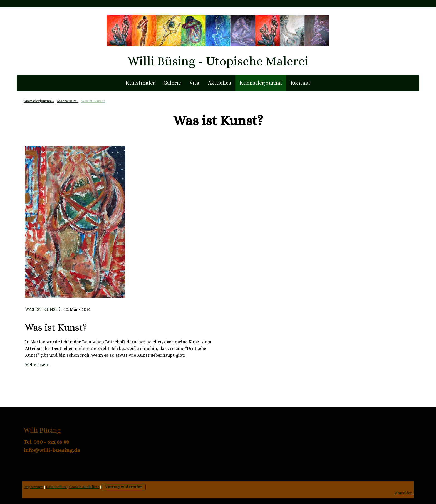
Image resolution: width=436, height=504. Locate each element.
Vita (194, 83)
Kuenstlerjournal (261, 83)
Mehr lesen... (38, 365)
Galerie (172, 83)
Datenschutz (56, 487)
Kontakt (300, 83)
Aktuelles (219, 83)
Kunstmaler (140, 83)
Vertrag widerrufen (124, 487)
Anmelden (404, 493)
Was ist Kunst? (43, 309)
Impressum (34, 487)
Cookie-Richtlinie (84, 487)
